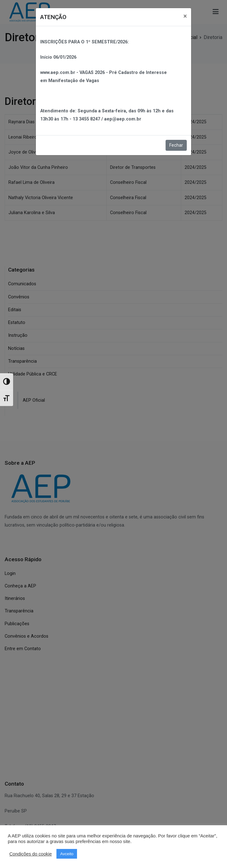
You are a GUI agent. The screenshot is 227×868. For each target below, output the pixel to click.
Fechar (176, 145)
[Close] (185, 16)
